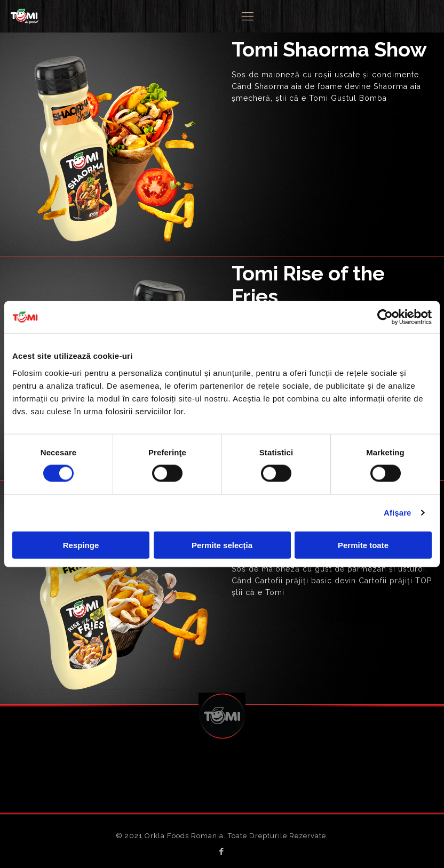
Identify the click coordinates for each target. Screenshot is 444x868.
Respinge (81, 545)
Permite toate (363, 545)
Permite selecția (222, 545)
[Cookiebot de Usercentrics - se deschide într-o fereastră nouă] (385, 317)
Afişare (398, 513)
